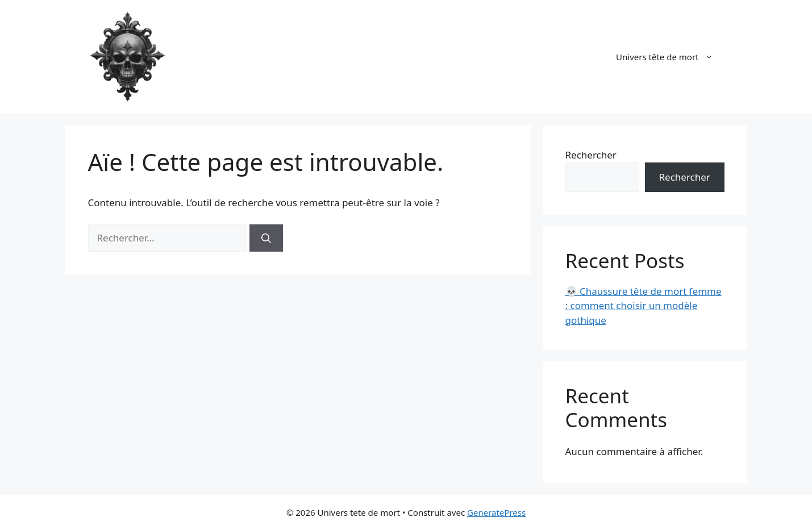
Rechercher (591, 155)
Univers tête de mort (670, 57)
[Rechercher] (266, 238)
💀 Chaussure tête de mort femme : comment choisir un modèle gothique (644, 306)
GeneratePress (496, 512)
